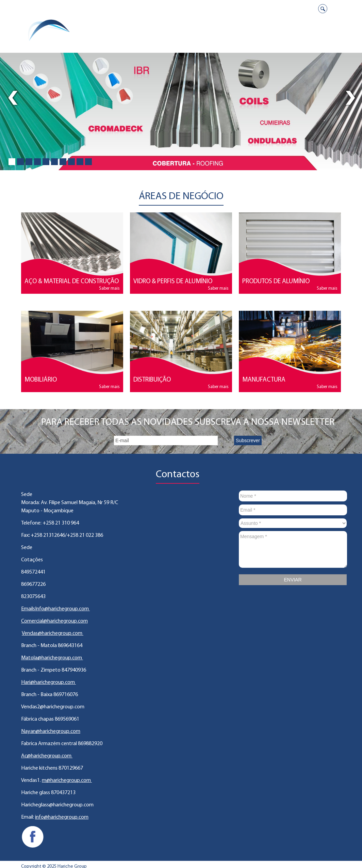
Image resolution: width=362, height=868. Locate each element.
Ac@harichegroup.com (47, 756)
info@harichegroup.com (62, 817)
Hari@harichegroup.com (48, 682)
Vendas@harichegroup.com (53, 633)
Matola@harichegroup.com (52, 658)
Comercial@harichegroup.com (54, 621)
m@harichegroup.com (67, 781)
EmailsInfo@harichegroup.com (55, 609)
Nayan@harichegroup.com (51, 732)
